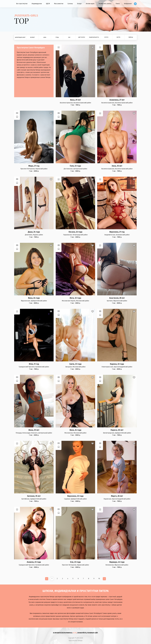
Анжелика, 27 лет (117, 100)
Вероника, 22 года (75, 496)
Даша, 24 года (34, 232)
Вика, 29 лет (75, 100)
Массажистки (59, 4)
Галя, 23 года (75, 166)
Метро (118, 37)
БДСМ (48, 4)
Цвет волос (82, 37)
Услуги (106, 37)
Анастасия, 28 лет (117, 298)
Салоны (70, 4)
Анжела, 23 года (34, 562)
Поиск (118, 4)
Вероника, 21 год (117, 232)
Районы (131, 37)
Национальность (94, 37)
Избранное (128, 4)
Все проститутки (22, 4)
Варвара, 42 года (117, 562)
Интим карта (90, 4)
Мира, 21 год (34, 166)
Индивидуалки (37, 4)
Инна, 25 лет (34, 430)
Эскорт (79, 4)
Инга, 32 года (75, 298)
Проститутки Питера (76, 641)
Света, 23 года (75, 364)
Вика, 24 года (34, 298)
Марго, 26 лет (117, 496)
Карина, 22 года (117, 364)
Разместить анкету (105, 4)
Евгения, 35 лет (34, 496)
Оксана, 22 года (75, 232)
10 (99, 579)
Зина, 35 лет (117, 166)
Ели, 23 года (75, 562)
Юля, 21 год (34, 364)
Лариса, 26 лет (117, 430)
